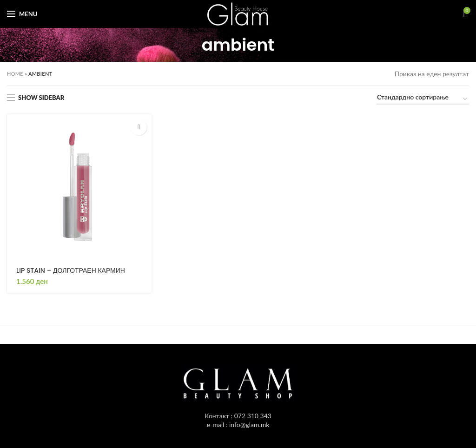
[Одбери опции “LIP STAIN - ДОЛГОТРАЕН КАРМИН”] (139, 127)
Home (15, 74)
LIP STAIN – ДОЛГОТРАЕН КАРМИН (71, 270)
